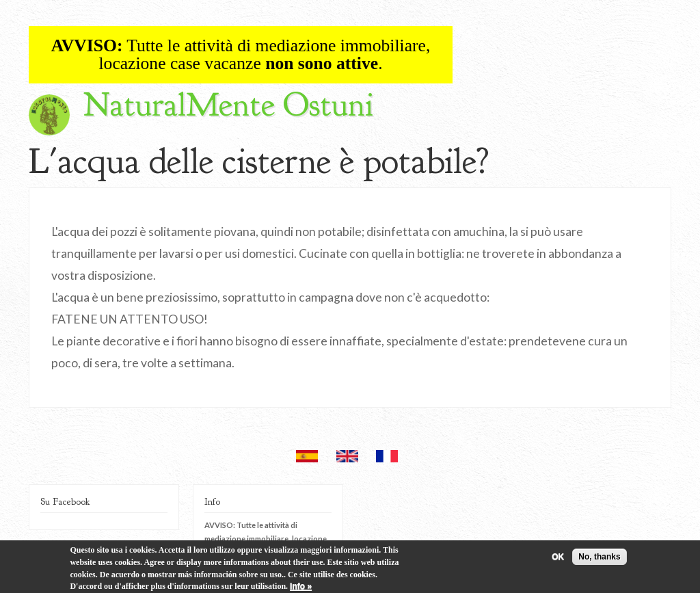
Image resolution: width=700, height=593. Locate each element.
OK (558, 559)
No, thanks (599, 559)
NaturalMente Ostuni (228, 105)
